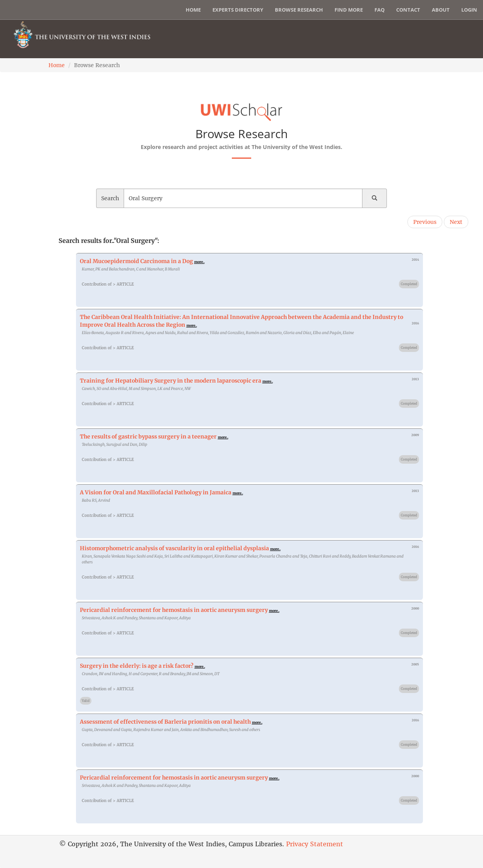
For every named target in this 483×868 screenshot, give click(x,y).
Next (456, 222)
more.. (199, 262)
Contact (408, 10)
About (441, 10)
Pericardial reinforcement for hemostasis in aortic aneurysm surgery (174, 610)
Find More (349, 10)
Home (193, 10)
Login (469, 10)
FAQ (379, 10)
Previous (425, 222)
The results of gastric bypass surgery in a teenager (148, 437)
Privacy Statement (315, 844)
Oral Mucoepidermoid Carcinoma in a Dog (136, 261)
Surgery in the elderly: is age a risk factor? (137, 666)
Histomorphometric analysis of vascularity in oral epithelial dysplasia (174, 548)
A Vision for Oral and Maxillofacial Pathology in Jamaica (156, 492)
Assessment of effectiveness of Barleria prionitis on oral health (165, 722)
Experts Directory (238, 10)
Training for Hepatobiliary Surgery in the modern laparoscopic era (171, 381)
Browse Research (299, 10)
